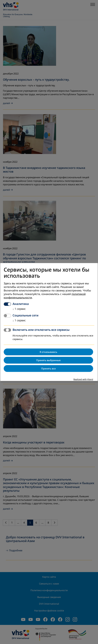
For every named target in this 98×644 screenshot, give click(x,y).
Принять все (48, 369)
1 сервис (19, 309)
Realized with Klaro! (83, 379)
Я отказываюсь (48, 352)
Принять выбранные (48, 360)
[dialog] (49, 322)
